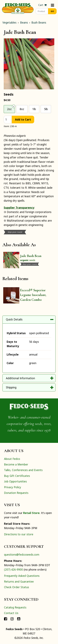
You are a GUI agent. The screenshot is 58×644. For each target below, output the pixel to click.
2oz (9, 109)
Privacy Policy (13, 487)
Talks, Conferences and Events (23, 470)
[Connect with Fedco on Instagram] (12, 619)
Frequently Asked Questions (22, 576)
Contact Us (11, 613)
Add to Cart (23, 119)
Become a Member (16, 464)
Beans (24, 22)
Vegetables (9, 22)
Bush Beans (39, 22)
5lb (46, 109)
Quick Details (14, 319)
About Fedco (12, 459)
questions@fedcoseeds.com (22, 554)
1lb (34, 109)
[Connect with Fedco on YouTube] (19, 619)
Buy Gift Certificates (17, 476)
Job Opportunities (15, 481)
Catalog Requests (15, 607)
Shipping (11, 387)
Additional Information (20, 378)
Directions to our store (19, 534)
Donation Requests (16, 493)
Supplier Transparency (19, 208)
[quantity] (8, 120)
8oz (22, 109)
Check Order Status (16, 587)
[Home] (18, 8)
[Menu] (53, 5)
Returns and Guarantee (19, 581)
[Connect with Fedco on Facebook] (6, 619)
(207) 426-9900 (13, 569)
